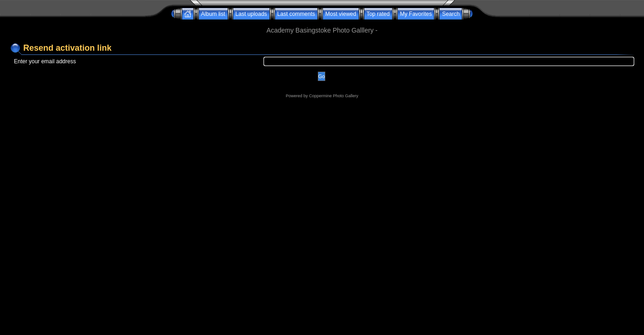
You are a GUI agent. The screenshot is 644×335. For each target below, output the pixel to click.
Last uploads (251, 14)
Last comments (296, 14)
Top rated (378, 14)
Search (451, 14)
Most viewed (341, 14)
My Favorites (416, 14)
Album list (213, 14)
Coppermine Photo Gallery (334, 96)
